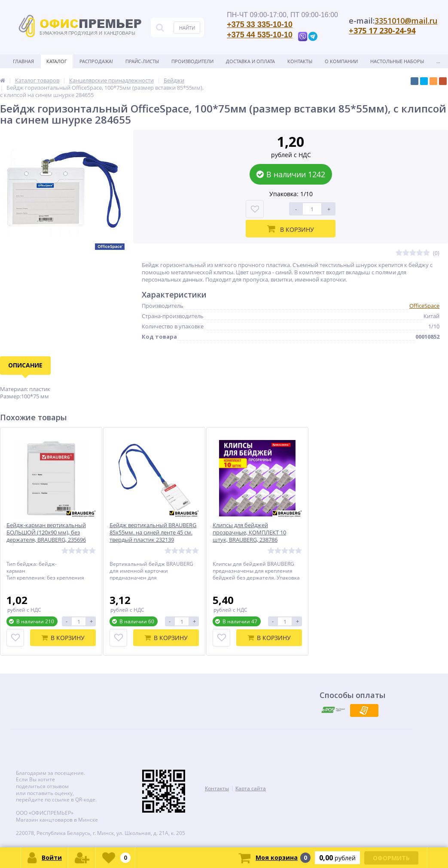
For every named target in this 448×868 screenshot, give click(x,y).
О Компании (341, 61)
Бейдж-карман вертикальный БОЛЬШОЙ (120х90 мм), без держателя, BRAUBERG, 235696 (46, 533)
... (438, 61)
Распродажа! (96, 61)
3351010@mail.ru (406, 21)
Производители (192, 61)
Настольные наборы (397, 61)
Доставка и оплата (250, 61)
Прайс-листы (142, 61)
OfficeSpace (424, 306)
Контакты (300, 61)
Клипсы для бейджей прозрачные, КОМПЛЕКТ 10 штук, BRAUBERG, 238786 (249, 533)
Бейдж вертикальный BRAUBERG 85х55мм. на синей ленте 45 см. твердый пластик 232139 (153, 533)
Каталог (57, 61)
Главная (23, 61)
